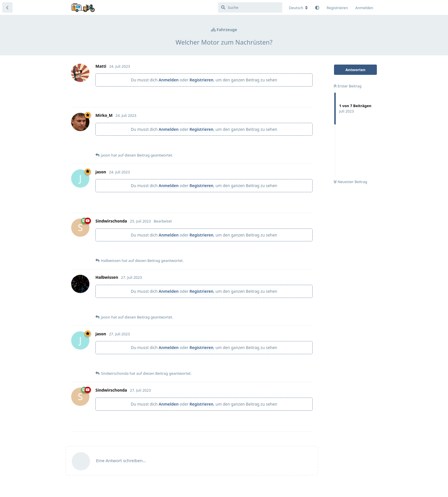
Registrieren (201, 80)
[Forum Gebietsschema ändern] (298, 8)
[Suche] (250, 7)
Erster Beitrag (348, 86)
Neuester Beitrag (350, 182)
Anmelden (169, 80)
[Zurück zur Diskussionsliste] (7, 7)
